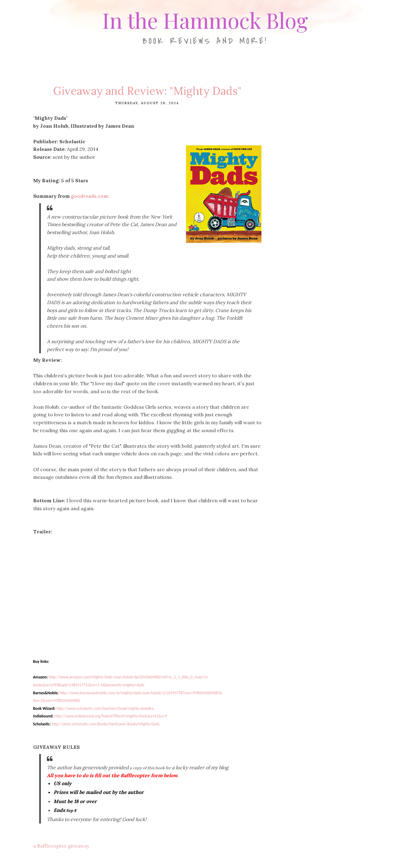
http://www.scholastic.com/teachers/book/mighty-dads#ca (105, 708)
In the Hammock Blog (205, 20)
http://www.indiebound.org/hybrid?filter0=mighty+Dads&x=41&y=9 (111, 716)
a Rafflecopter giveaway (61, 846)
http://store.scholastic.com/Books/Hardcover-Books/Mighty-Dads (106, 724)
